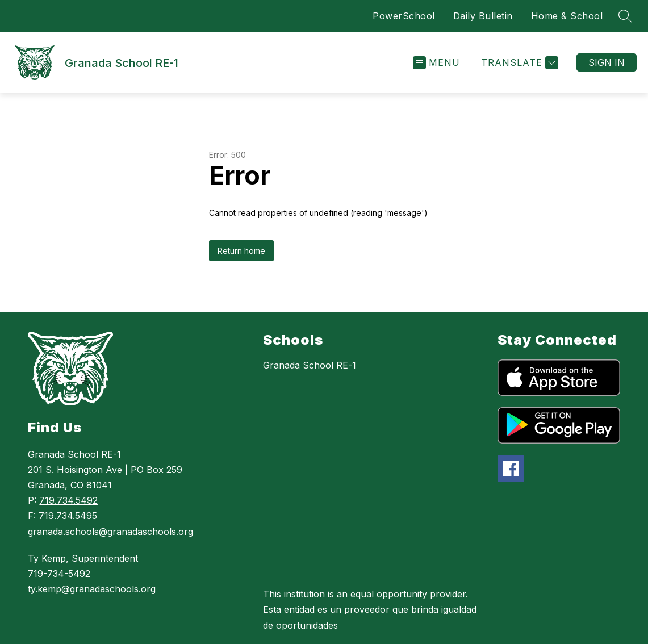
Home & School (567, 16)
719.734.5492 (68, 500)
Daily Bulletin (483, 16)
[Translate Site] (518, 63)
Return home (241, 251)
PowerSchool (404, 16)
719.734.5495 (68, 516)
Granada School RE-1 (310, 365)
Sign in (607, 62)
